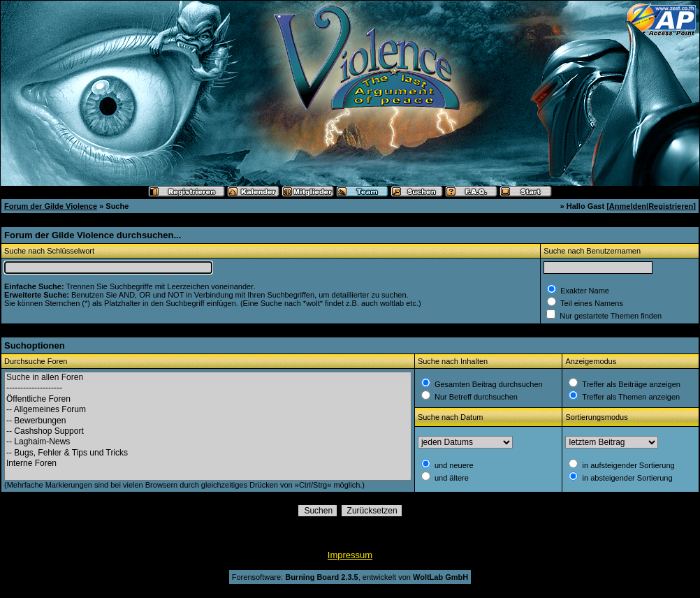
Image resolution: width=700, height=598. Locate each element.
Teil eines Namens (591, 303)
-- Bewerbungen (208, 421)
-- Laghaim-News (208, 442)
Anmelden (628, 206)
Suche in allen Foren (208, 378)
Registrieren (671, 206)
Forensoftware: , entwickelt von (350, 577)
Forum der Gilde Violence (51, 206)
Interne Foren (208, 464)
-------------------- (208, 388)
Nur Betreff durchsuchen (475, 397)
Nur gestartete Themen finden (610, 316)
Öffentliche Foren (208, 399)
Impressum (350, 555)
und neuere (453, 465)
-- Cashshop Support (208, 431)
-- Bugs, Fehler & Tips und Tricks (208, 453)
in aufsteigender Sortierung (627, 465)
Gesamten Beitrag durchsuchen (488, 384)
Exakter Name (584, 291)
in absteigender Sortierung (626, 478)
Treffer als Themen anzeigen (630, 397)
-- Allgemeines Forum (208, 410)
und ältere (451, 478)
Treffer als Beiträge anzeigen (630, 384)
